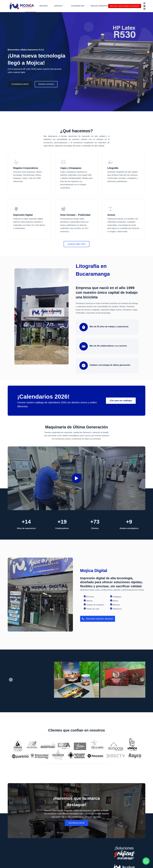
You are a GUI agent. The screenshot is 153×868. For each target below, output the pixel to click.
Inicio (31, 6)
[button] (77, 478)
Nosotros (44, 6)
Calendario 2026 (77, 6)
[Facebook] (144, 3)
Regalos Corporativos (100, 6)
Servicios (60, 6)
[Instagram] (144, 6)
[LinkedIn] (144, 9)
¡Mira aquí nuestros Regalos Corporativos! (125, 6)
